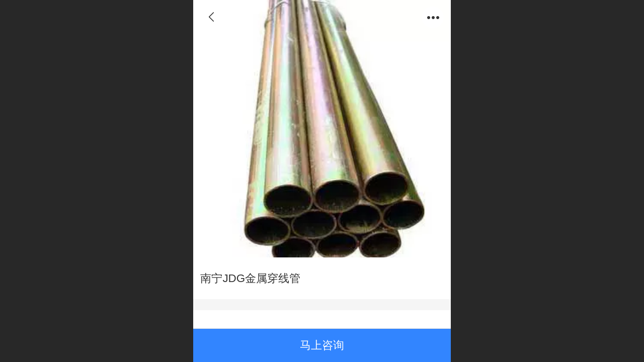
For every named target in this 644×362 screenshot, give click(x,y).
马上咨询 (322, 345)
